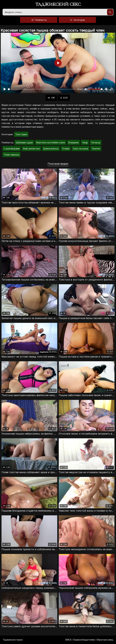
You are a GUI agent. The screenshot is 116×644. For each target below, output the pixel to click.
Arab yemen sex (31, 149)
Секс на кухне (81, 149)
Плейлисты (39, 20)
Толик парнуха (11, 155)
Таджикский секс (58, 5)
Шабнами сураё (24, 142)
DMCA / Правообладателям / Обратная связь (89, 640)
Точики (66, 149)
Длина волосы (51, 149)
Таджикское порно (13, 640)
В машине (73, 142)
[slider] (42, 89)
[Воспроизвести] (5, 89)
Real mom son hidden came (51, 142)
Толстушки (21, 134)
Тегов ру (96, 142)
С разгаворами (12, 149)
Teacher (96, 149)
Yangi (85, 142)
